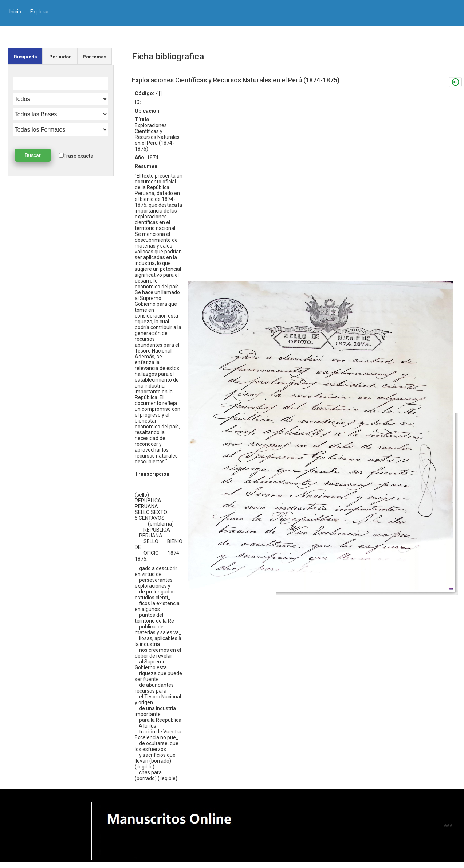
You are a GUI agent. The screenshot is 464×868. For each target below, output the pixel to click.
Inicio (15, 12)
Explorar (40, 12)
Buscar (33, 155)
